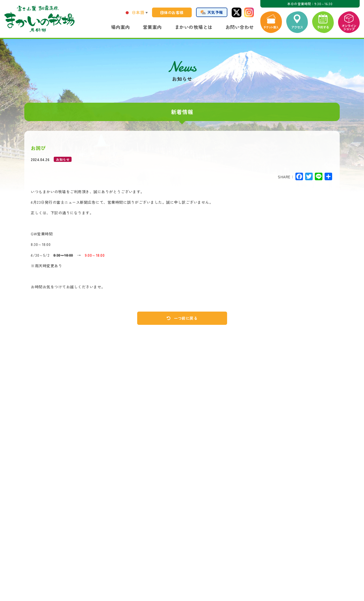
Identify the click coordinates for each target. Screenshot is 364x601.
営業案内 (152, 27)
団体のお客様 (172, 12)
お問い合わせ (240, 27)
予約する (323, 22)
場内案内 (120, 27)
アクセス (297, 22)
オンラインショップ (349, 22)
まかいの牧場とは (194, 27)
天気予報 (215, 12)
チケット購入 (271, 22)
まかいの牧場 (39, 19)
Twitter (237, 12)
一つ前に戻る (182, 318)
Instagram (249, 12)
